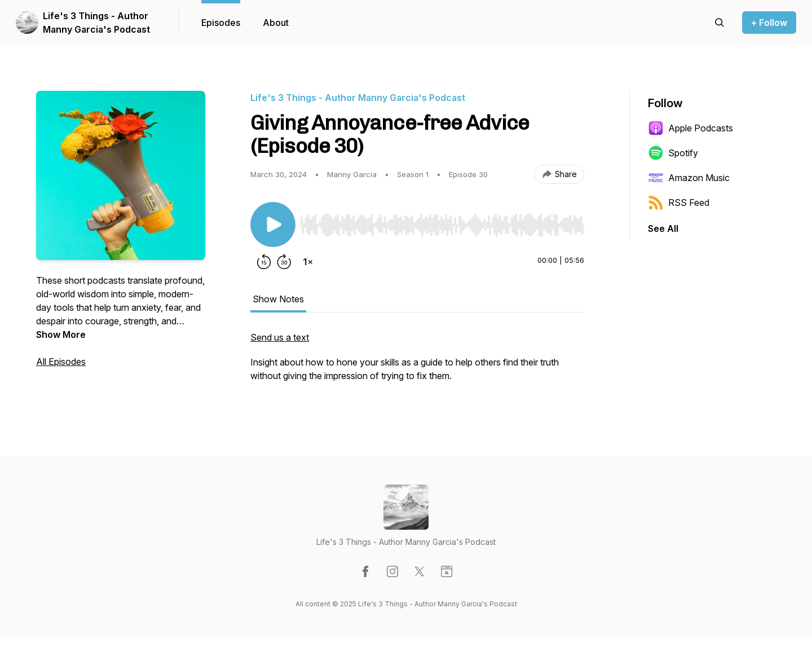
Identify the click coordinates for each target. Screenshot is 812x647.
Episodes (221, 23)
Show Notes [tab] (278, 299)
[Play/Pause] (273, 225)
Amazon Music (689, 178)
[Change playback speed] (308, 262)
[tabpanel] (417, 362)
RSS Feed (679, 203)
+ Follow (769, 23)
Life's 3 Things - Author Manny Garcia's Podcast (96, 23)
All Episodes (61, 362)
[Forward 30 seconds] (284, 262)
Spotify (673, 153)
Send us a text (280, 337)
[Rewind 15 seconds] (264, 262)
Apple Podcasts (690, 128)
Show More (61, 334)
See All (663, 228)
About (276, 23)
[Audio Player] (442, 222)
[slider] (442, 225)
